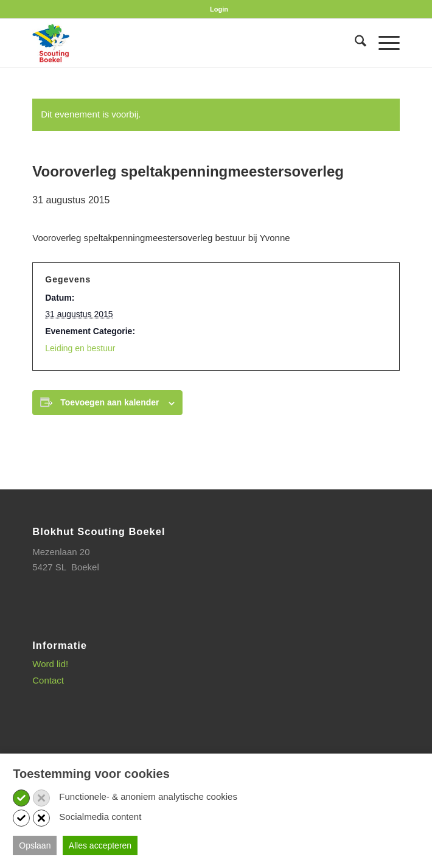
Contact (48, 680)
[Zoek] (354, 43)
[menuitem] (219, 9)
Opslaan (35, 845)
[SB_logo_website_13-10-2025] (179, 43)
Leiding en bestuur (80, 348)
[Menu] (383, 43)
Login (219, 9)
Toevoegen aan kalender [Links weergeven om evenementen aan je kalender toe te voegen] (110, 402)
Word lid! (50, 664)
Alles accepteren (100, 845)
